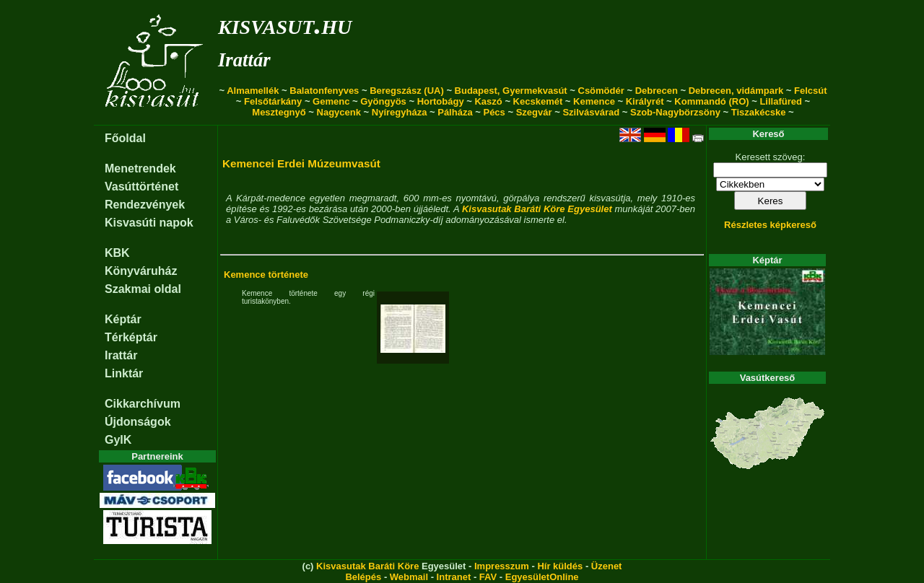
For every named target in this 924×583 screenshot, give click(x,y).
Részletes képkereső (770, 225)
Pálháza (455, 112)
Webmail (409, 577)
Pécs (494, 112)
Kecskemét (538, 101)
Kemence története (266, 275)
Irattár (244, 60)
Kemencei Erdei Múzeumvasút (301, 163)
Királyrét (645, 101)
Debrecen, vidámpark (736, 91)
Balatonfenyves (324, 91)
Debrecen (657, 91)
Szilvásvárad (591, 112)
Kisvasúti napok (149, 223)
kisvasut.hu (285, 24)
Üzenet (607, 566)
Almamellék (253, 91)
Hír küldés (560, 566)
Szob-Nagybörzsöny (675, 112)
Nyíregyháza (400, 112)
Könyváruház (141, 271)
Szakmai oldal (143, 289)
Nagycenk (339, 112)
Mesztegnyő (279, 112)
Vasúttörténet (141, 187)
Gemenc (331, 101)
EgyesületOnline (542, 577)
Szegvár (534, 112)
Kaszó (488, 101)
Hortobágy (441, 101)
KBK (117, 253)
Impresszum (502, 566)
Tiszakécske (759, 112)
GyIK (118, 440)
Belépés (363, 577)
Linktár (124, 373)
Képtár (123, 319)
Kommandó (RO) (711, 101)
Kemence (594, 101)
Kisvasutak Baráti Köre (367, 566)
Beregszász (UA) (407, 91)
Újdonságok (138, 422)
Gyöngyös (383, 101)
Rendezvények (145, 205)
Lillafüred (781, 101)
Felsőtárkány (273, 101)
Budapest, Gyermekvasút (511, 91)
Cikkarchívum (143, 404)
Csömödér (601, 91)
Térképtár (131, 337)
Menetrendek (140, 168)
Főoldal (125, 138)
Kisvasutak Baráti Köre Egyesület (537, 209)
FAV (488, 577)
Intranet (454, 577)
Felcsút (811, 91)
